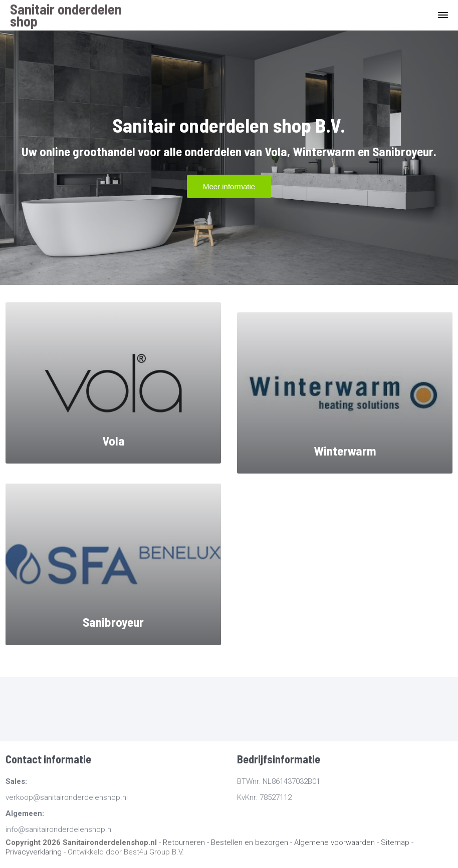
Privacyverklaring (34, 852)
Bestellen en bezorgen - (253, 842)
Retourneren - (187, 842)
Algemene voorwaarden (334, 842)
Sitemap (395, 842)
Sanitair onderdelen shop (66, 15)
